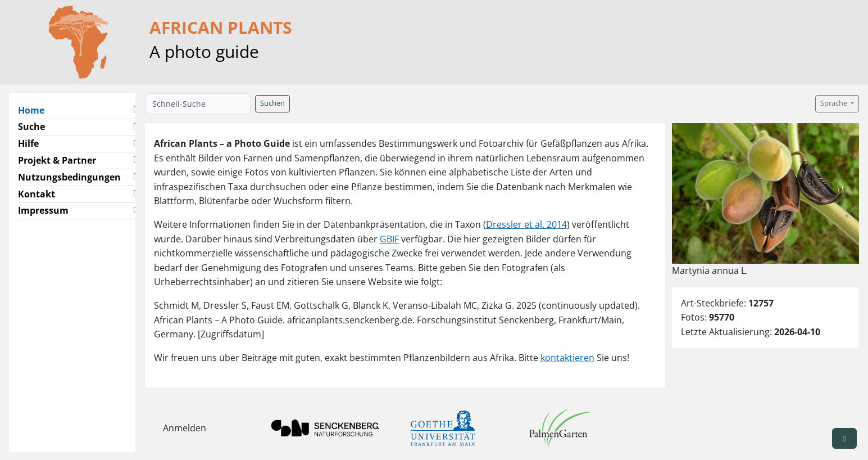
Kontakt (37, 194)
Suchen (272, 103)
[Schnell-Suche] (198, 104)
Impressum (43, 210)
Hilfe (28, 143)
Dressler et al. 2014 (526, 224)
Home (36, 110)
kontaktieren (567, 358)
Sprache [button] (835, 103)
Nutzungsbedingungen (69, 177)
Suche (31, 127)
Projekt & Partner (57, 160)
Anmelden (185, 428)
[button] (135, 111)
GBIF (389, 239)
